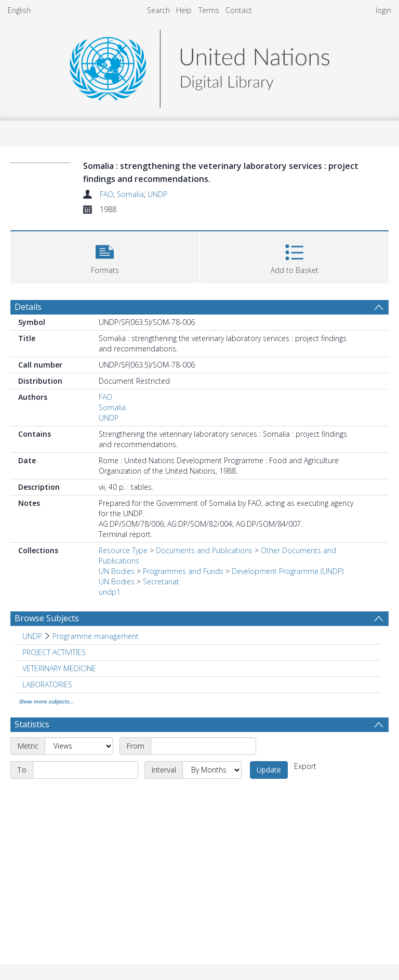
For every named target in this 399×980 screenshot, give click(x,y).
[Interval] (212, 770)
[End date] (85, 770)
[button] (105, 256)
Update (269, 770)
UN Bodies (117, 571)
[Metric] (79, 746)
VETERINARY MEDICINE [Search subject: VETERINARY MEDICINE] (59, 668)
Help (184, 10)
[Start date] (203, 746)
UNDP (157, 194)
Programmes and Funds (183, 571)
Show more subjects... (46, 701)
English (19, 10)
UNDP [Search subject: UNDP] (32, 636)
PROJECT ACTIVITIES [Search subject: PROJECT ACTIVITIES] (54, 652)
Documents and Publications (204, 550)
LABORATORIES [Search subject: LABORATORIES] (47, 684)
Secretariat (161, 582)
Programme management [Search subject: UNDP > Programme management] (96, 636)
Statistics (32, 724)
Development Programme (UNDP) (288, 571)
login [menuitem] (383, 10)
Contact (239, 10)
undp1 (110, 592)
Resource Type (123, 550)
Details (28, 307)
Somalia (130, 194)
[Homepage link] (199, 66)
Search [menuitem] (158, 10)
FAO (107, 194)
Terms (209, 10)
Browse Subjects (47, 618)
